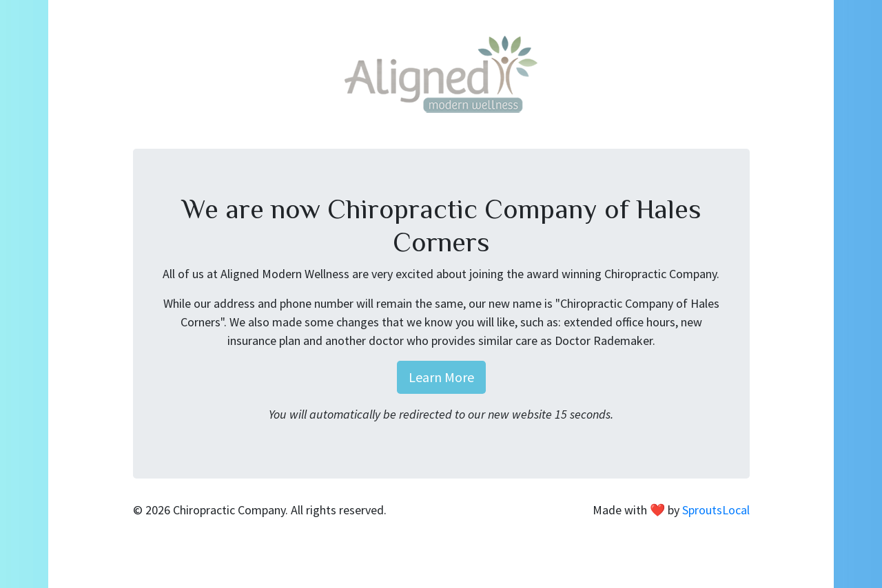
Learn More (441, 377)
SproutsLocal (716, 510)
